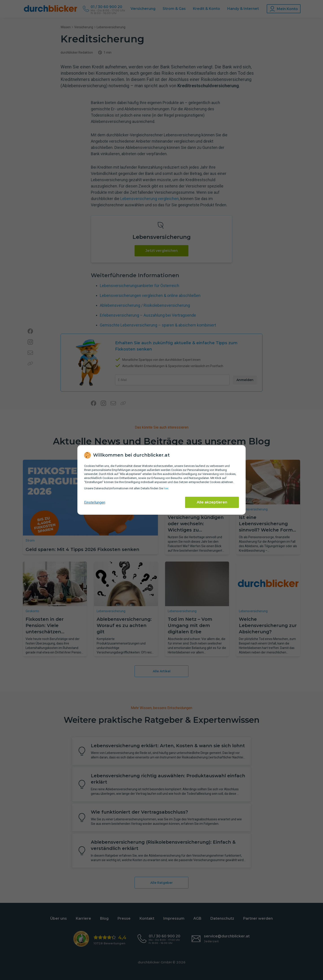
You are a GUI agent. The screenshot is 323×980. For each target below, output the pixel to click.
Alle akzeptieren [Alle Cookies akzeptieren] (212, 502)
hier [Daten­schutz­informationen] (166, 488)
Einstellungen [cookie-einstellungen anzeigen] (95, 502)
